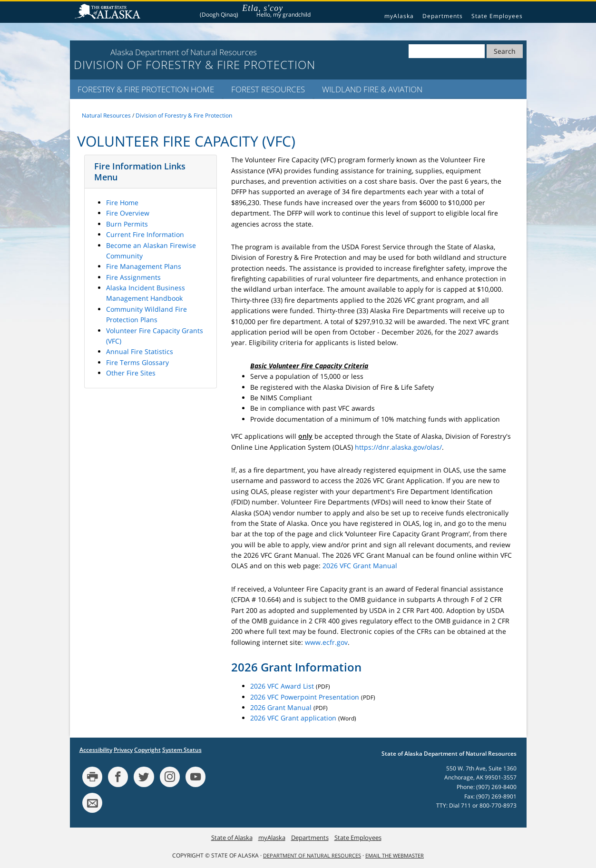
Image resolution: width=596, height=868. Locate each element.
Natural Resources (106, 115)
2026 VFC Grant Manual (360, 566)
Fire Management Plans (144, 266)
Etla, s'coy (263, 8)
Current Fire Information (145, 234)
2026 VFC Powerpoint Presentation (305, 697)
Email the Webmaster (395, 856)
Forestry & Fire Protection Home (146, 89)
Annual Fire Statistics (140, 351)
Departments (443, 16)
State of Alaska (109, 12)
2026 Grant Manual (281, 707)
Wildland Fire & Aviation (372, 89)
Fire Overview (128, 213)
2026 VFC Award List (282, 686)
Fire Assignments (133, 277)
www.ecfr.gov (326, 642)
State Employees (497, 16)
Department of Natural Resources (312, 856)
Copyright (147, 750)
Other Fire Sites (131, 373)
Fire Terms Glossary (137, 362)
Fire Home (122, 202)
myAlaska (399, 16)
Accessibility (96, 750)
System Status (182, 750)
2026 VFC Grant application (293, 718)
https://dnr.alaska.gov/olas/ (398, 447)
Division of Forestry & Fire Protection (184, 115)
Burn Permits (127, 224)
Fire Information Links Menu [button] (140, 171)
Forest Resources (268, 89)
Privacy (123, 750)
